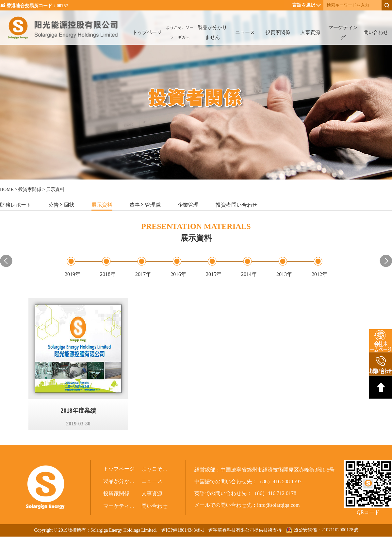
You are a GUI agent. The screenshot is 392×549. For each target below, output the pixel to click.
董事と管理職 (145, 205)
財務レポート (16, 205)
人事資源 (310, 32)
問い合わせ (376, 32)
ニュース (245, 32)
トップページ (147, 32)
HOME (7, 189)
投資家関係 (278, 32)
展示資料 (102, 205)
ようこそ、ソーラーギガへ (180, 32)
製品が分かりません (212, 32)
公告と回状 (61, 205)
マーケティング (343, 32)
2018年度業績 (78, 411)
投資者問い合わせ (237, 205)
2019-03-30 (78, 424)
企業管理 (188, 205)
